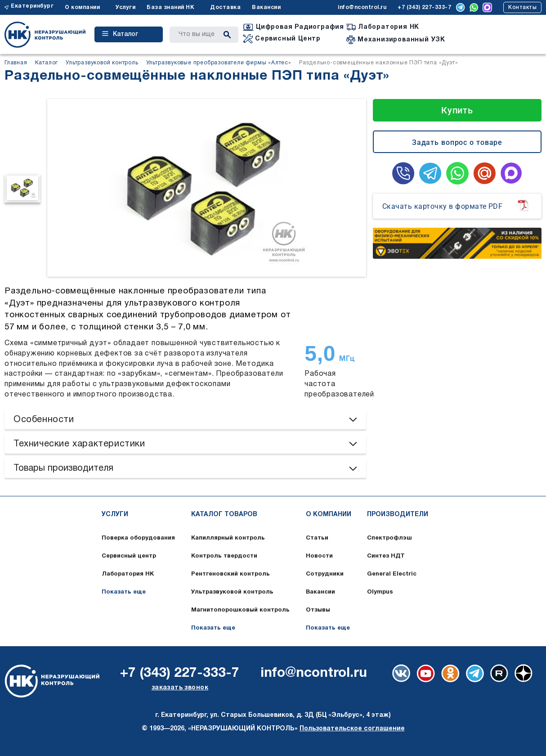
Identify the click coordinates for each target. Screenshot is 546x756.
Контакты (522, 7)
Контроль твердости (224, 556)
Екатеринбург (32, 6)
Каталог (120, 34)
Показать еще (124, 592)
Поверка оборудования (138, 538)
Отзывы (318, 610)
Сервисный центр (129, 556)
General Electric (392, 574)
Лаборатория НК (128, 574)
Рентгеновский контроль (230, 574)
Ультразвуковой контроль (232, 592)
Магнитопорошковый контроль (240, 610)
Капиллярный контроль (228, 538)
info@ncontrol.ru (362, 7)
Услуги (125, 7)
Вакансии (266, 7)
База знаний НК (170, 7)
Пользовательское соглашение (352, 729)
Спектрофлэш (389, 538)
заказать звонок (180, 688)
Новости (319, 556)
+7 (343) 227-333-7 (424, 7)
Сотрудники (325, 574)
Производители (398, 515)
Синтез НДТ (386, 556)
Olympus (380, 592)
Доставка (225, 7)
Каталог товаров (224, 515)
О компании (82, 7)
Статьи (317, 538)
